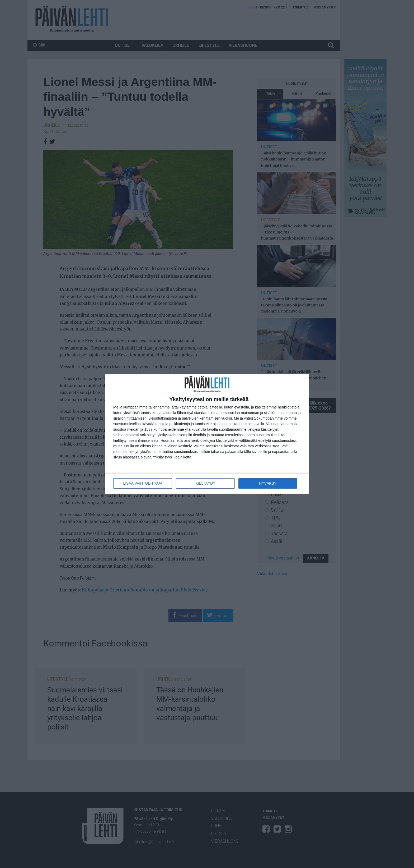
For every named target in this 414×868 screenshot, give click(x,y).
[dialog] (207, 434)
